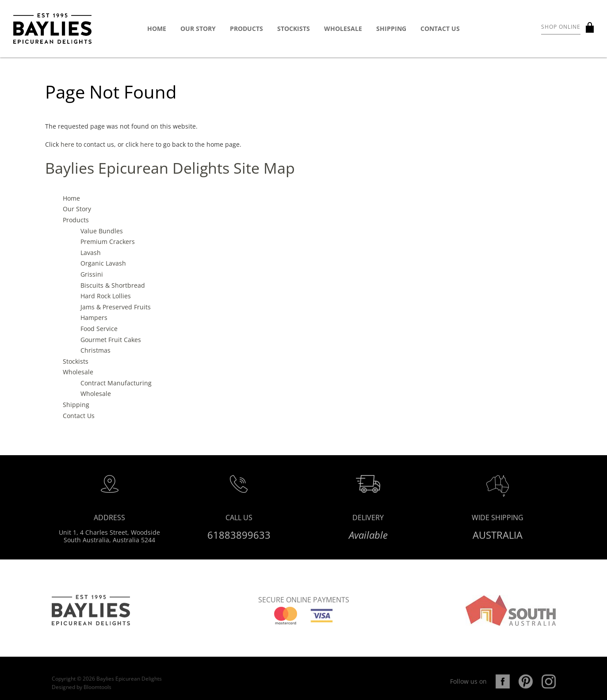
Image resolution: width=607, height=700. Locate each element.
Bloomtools (97, 692)
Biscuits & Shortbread (113, 285)
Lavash (91, 253)
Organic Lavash (103, 264)
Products (246, 29)
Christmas (95, 350)
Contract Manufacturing (116, 383)
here (67, 144)
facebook (503, 687)
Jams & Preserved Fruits (116, 307)
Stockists (294, 29)
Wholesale (343, 29)
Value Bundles (102, 231)
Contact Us (440, 29)
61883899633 (239, 537)
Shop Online (561, 27)
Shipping (391, 29)
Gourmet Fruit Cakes (111, 340)
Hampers (94, 318)
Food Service (99, 329)
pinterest (526, 687)
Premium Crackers (108, 242)
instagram (549, 687)
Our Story (198, 29)
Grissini (92, 274)
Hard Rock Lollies (106, 296)
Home (157, 29)
